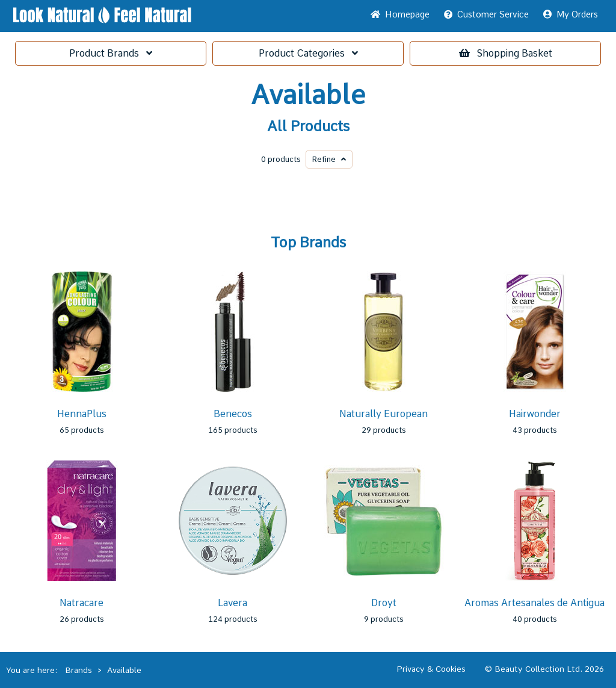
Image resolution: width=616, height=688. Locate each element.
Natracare (82, 603)
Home (400, 14)
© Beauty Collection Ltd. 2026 (544, 669)
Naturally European (383, 414)
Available (308, 95)
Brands (111, 53)
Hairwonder (535, 414)
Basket (506, 53)
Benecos (233, 414)
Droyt (384, 603)
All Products (308, 126)
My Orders (571, 14)
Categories (308, 53)
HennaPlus (82, 414)
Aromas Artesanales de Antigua (534, 603)
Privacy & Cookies (431, 669)
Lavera (233, 603)
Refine (329, 159)
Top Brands (308, 243)
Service (486, 14)
